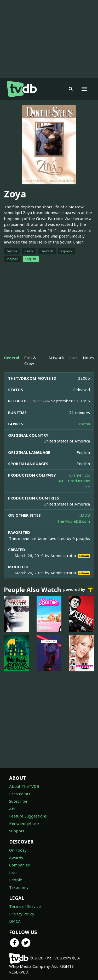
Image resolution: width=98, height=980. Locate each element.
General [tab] (11, 358)
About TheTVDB (24, 786)
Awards (16, 858)
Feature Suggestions (28, 816)
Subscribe (18, 801)
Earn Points (20, 794)
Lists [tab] (73, 358)
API (12, 809)
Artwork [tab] (56, 358)
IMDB (85, 515)
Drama (84, 424)
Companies (19, 865)
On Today (18, 850)
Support (17, 831)
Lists (13, 872)
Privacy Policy (22, 914)
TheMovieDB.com (73, 521)
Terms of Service (25, 906)
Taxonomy (19, 887)
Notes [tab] (88, 358)
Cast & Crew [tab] (30, 360)
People (16, 880)
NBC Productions (74, 481)
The (86, 487)
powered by (79, 590)
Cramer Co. (80, 475)
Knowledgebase (24, 823)
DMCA (15, 921)
